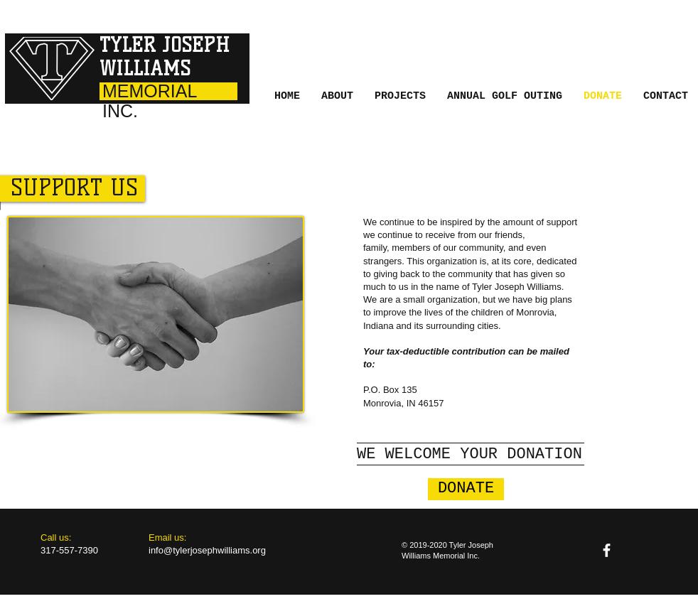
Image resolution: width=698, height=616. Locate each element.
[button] (466, 489)
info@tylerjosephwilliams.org (207, 550)
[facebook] (607, 550)
